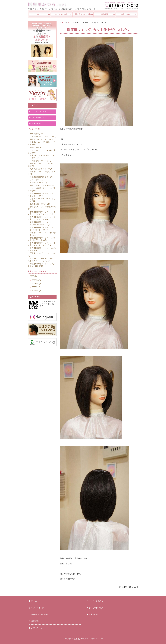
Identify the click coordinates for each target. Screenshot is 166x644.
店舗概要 (105, 14)
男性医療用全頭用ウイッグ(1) (42, 177)
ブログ (70, 23)
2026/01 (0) (37, 291)
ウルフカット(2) (36, 180)
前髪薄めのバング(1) (38, 183)
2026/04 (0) (37, 280)
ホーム (40, 14)
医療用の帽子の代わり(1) (40, 204)
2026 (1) (33, 276)
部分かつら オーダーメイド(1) (43, 139)
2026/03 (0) (37, 284)
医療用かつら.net (81, 639)
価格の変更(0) (36, 147)
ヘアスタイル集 (61, 14)
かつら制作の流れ (39, 117)
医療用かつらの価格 (83, 14)
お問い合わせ (126, 14)
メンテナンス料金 (39, 111)
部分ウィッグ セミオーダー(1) (43, 185)
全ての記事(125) (37, 134)
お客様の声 (36, 123)
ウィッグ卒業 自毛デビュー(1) (43, 136)
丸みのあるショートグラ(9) (41, 169)
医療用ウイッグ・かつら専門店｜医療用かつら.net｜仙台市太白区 (47, 4)
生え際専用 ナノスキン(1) (41, 161)
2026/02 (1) (37, 287)
